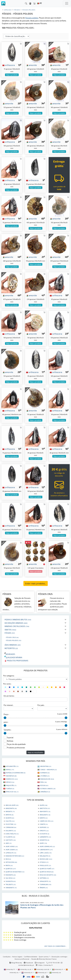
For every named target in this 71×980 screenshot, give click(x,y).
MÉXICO (10, 782)
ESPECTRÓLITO (12, 834)
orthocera (9, 65)
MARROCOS (12, 779)
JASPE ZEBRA (12, 850)
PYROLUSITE (45, 865)
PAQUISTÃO (11, 785)
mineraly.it (58, 969)
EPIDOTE (44, 831)
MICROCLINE (46, 859)
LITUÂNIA (45, 776)
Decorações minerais (16, 623)
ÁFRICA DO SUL (12, 792)
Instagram (40, 963)
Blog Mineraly (16, 963)
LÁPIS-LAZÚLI (46, 853)
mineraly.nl (27, 972)
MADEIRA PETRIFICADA (15, 856)
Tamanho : (8, 730)
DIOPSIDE (44, 827)
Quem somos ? (44, 957)
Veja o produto (12, 75)
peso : (6, 722)
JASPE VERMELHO (47, 846)
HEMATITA (44, 840)
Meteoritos (11, 648)
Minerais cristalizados (17, 626)
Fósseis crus (12, 637)
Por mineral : (9, 705)
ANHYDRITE (45, 811)
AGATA (44, 805)
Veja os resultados (35, 752)
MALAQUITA (45, 856)
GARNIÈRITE (45, 837)
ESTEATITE (44, 834)
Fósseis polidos (14, 640)
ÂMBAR (44, 888)
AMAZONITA (11, 808)
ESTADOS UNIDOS (48, 788)
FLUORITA (10, 837)
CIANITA (44, 824)
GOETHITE (11, 840)
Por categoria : (9, 676)
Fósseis (10, 633)
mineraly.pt (41, 972)
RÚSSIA (44, 785)
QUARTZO (11, 869)
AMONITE (10, 811)
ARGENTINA (46, 766)
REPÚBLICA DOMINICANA (16, 773)
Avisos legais (17, 957)
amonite (31, 65)
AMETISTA (45, 808)
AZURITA (10, 818)
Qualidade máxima (13, 657)
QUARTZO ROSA (47, 872)
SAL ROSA (10, 878)
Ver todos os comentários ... (56, 946)
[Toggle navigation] (67, 3)
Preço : (6, 714)
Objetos (10, 630)
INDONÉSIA (11, 776)
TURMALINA (45, 884)
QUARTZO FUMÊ (47, 869)
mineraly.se (55, 972)
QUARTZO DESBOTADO (15, 872)
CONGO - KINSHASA (48, 769)
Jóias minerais (13, 645)
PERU (43, 782)
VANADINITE (11, 888)
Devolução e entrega (59, 957)
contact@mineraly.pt (26, 965)
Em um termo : (9, 696)
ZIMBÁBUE (45, 792)
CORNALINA (11, 827)
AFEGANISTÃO (12, 766)
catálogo (8, 10)
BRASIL (10, 769)
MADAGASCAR (47, 779)
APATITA (9, 815)
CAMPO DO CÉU (46, 821)
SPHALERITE (45, 881)
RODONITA (11, 875)
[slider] (5, 718)
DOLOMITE (11, 831)
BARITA (44, 818)
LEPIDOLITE (11, 853)
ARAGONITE (45, 815)
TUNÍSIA (10, 788)
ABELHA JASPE (12, 805)
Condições (7, 957)
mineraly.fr (10, 969)
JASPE (43, 843)
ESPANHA (45, 773)
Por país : (41, 705)
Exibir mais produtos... (36, 583)
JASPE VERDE (12, 846)
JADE (8, 843)
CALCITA (10, 821)
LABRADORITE (46, 850)
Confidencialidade (31, 957)
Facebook (28, 963)
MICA (8, 859)
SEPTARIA (44, 878)
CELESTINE (11, 824)
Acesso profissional (22, 959)
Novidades (10, 654)
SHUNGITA (11, 881)
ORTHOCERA (11, 862)
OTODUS (44, 862)
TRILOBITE (11, 884)
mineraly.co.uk (25, 969)
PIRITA (9, 865)
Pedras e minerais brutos (18, 620)
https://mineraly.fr (46, 965)
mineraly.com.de (42, 969)
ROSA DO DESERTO (48, 875)
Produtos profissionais (16, 661)
